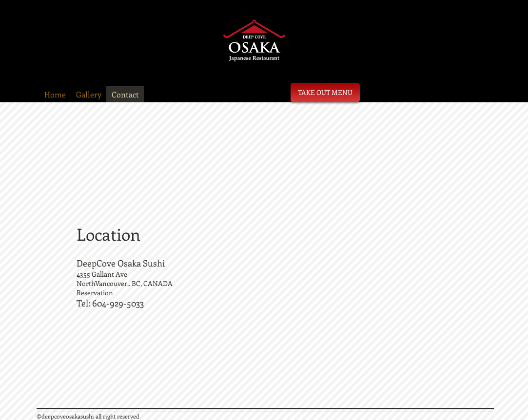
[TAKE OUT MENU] (325, 93)
